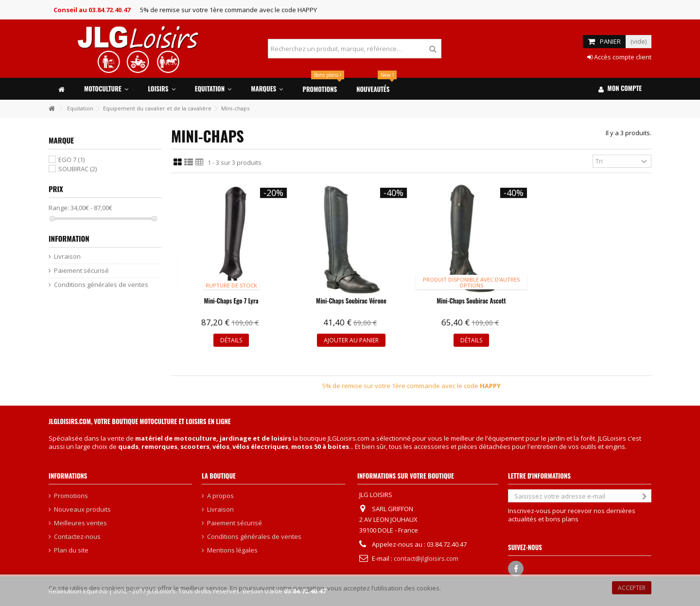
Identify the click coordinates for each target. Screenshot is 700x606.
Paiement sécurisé (81, 271)
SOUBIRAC (78, 169)
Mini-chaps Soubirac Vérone (351, 301)
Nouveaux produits (82, 509)
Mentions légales (232, 550)
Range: (59, 208)
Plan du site (71, 550)
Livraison (67, 257)
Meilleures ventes (80, 523)
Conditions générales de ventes (101, 285)
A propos (220, 496)
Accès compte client (619, 57)
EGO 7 (71, 160)
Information (69, 238)
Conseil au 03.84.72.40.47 (92, 10)
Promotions (71, 496)
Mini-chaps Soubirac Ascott (471, 301)
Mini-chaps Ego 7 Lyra (231, 301)
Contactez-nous (77, 537)
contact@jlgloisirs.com (426, 558)
